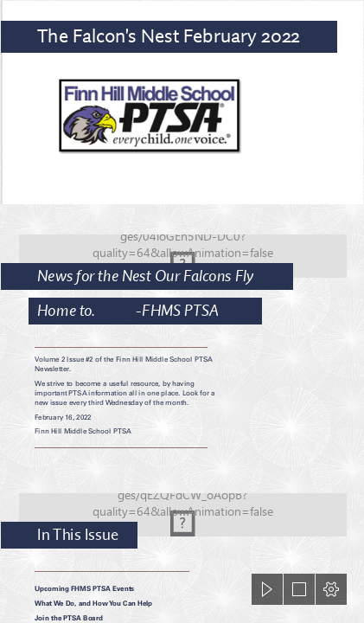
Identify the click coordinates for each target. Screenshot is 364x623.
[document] (182, 311)
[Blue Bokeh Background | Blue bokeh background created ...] (182, 268)
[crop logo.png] (182, 103)
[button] (267, 589)
